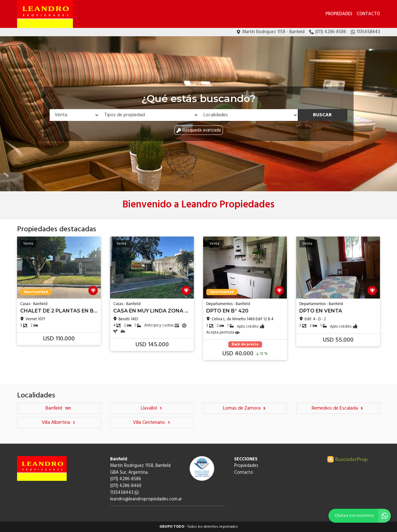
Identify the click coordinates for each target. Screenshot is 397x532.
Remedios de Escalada (338, 408)
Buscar (322, 115)
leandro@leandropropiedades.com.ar (146, 499)
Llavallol (152, 408)
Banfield (59, 408)
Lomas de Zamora (245, 408)
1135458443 (124, 493)
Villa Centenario (152, 423)
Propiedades (339, 14)
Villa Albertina (59, 423)
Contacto (368, 14)
